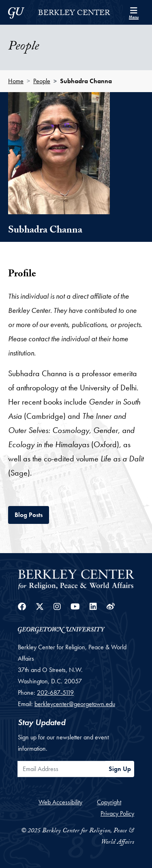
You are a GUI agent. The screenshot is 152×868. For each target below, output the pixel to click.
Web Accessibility (60, 802)
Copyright (109, 802)
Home (16, 81)
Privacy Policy (117, 813)
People (42, 81)
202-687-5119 (55, 692)
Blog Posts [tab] (32, 514)
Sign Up (120, 769)
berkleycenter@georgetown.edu (75, 704)
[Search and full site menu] (134, 12)
